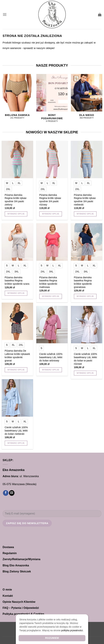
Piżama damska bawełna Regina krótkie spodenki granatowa (83, 282)
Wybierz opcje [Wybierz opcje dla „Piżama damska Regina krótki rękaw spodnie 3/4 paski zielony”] (16, 214)
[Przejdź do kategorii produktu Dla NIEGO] (87, 98)
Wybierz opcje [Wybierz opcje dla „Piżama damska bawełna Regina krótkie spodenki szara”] (16, 293)
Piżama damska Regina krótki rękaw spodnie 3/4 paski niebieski (85, 200)
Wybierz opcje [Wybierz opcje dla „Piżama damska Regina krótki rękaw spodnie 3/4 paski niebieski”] (85, 214)
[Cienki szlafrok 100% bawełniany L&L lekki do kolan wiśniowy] (52, 325)
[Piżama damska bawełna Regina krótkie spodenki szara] (17, 242)
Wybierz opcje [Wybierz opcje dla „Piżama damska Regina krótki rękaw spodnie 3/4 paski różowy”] (51, 214)
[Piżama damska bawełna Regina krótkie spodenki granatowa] (87, 242)
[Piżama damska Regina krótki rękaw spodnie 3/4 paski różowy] (52, 160)
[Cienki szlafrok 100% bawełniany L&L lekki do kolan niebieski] (17, 398)
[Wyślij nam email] (12, 493)
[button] (5, 14)
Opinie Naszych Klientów (19, 602)
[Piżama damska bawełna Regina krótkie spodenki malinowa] (52, 242)
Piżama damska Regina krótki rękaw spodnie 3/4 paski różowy (50, 200)
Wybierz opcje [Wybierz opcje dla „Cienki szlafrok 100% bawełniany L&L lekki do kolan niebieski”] (16, 443)
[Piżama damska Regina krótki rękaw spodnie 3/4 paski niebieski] (87, 160)
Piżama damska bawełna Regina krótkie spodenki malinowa (48, 282)
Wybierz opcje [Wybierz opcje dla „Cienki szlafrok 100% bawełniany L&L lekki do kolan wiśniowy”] (51, 370)
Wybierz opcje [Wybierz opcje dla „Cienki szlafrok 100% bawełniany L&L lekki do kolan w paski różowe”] (85, 373)
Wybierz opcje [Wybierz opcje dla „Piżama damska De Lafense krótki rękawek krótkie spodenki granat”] (16, 370)
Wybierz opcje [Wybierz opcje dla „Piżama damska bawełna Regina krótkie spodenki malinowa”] (51, 296)
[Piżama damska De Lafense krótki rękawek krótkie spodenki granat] (17, 321)
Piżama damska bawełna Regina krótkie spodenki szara (17, 281)
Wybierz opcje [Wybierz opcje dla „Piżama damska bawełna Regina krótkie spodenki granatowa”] (85, 296)
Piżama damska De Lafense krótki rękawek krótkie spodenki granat (17, 356)
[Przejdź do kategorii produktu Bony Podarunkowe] (52, 100)
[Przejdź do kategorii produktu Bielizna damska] (17, 98)
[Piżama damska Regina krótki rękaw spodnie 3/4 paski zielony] (17, 160)
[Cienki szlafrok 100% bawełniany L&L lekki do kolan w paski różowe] (87, 325)
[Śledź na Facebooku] (6, 493)
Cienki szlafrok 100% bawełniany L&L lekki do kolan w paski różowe (85, 359)
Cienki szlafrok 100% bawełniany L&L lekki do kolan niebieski (16, 431)
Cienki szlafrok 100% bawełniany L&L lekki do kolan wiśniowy (51, 357)
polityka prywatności (72, 630)
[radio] (7, 183)
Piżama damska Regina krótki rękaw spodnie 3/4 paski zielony (15, 200)
